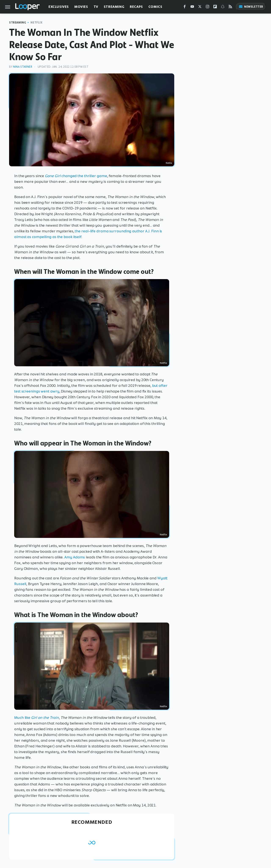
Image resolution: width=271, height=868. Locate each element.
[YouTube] (192, 8)
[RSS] (230, 8)
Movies (81, 7)
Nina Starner (23, 67)
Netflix (36, 23)
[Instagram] (207, 8)
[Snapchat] (223, 8)
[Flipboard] (215, 8)
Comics (155, 7)
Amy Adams (75, 557)
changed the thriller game (76, 176)
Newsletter (251, 7)
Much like (37, 718)
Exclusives (59, 7)
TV (96, 7)
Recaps (136, 7)
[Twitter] (200, 8)
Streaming (114, 7)
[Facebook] (185, 8)
